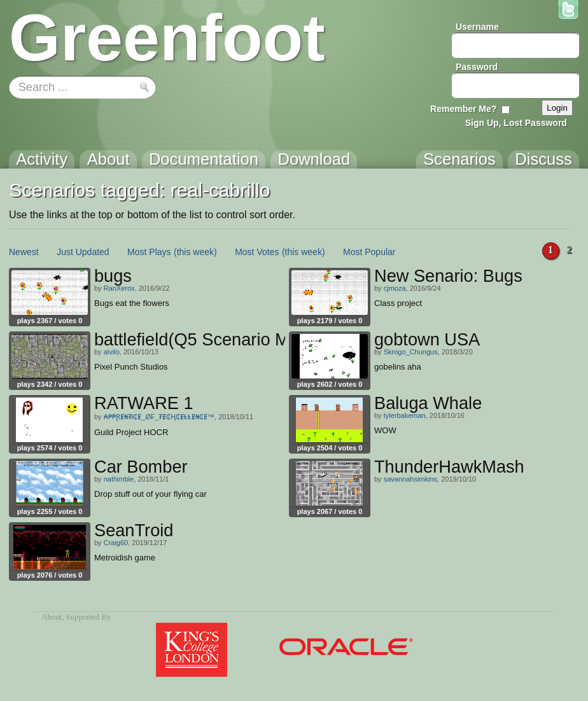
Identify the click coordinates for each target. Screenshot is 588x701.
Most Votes (257, 252)
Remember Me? (463, 109)
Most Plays (149, 252)
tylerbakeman (405, 415)
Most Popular (369, 252)
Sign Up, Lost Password (516, 123)
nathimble (119, 479)
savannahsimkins (410, 479)
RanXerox (119, 288)
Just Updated (83, 252)
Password (477, 67)
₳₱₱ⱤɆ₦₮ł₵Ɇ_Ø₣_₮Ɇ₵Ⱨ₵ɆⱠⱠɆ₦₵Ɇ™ (159, 417)
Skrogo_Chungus (411, 352)
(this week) (195, 252)
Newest (24, 252)
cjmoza (395, 288)
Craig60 (116, 543)
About (52, 617)
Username (477, 27)
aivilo (112, 352)
